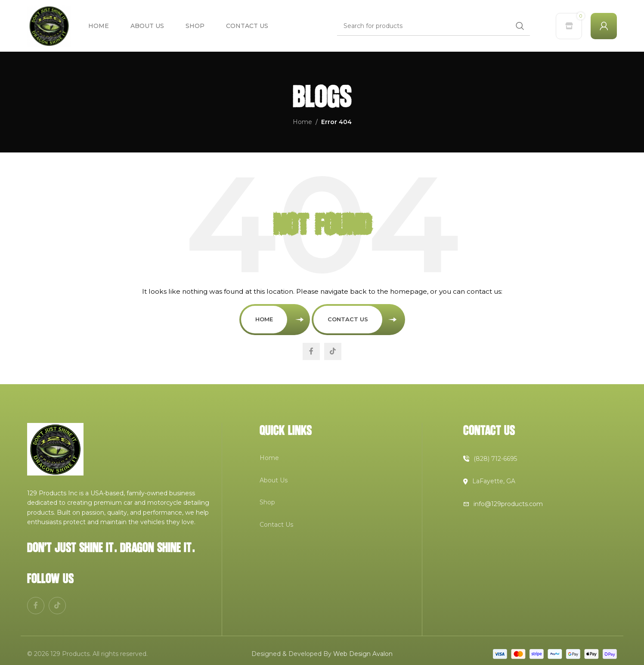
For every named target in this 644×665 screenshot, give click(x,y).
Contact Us (348, 319)
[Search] (433, 26)
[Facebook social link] (311, 351)
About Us (274, 480)
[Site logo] (49, 25)
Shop (267, 502)
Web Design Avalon (363, 654)
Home (302, 122)
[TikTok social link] (333, 351)
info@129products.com (508, 504)
